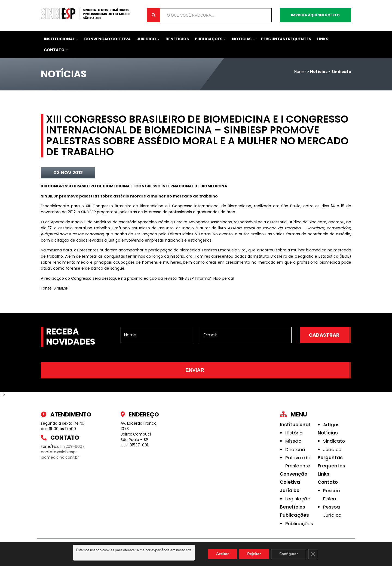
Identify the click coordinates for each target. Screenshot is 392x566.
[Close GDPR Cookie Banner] (313, 554)
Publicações (210, 39)
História (294, 433)
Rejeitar (254, 554)
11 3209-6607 (72, 446)
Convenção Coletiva (107, 39)
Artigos (331, 425)
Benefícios (177, 39)
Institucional (61, 39)
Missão (293, 441)
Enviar (195, 370)
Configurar (289, 554)
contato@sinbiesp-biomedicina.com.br (60, 455)
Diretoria (295, 449)
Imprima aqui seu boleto (315, 15)
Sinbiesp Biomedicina (90, 14)
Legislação (298, 499)
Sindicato (334, 441)
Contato (56, 50)
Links (323, 39)
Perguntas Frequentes (286, 39)
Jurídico (148, 39)
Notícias (244, 39)
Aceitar (222, 554)
